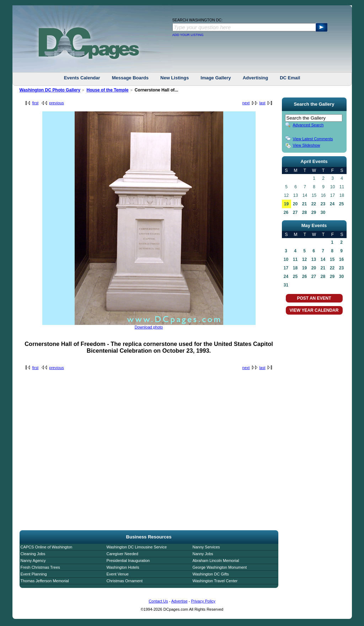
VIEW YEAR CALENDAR (314, 310)
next (246, 103)
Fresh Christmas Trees (40, 567)
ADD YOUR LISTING (188, 35)
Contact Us (158, 601)
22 (314, 204)
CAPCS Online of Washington (47, 547)
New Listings (175, 78)
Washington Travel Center (215, 581)
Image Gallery (216, 78)
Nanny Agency (33, 561)
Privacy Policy (203, 601)
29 (314, 212)
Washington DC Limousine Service (137, 547)
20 (295, 204)
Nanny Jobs (203, 554)
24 (332, 204)
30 (323, 212)
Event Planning (34, 574)
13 (314, 259)
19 (286, 204)
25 (341, 204)
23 (323, 204)
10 (286, 259)
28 (304, 212)
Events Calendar (82, 78)
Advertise (180, 601)
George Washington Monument (220, 567)
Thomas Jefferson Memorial (45, 581)
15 (332, 259)
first (36, 103)
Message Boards (130, 78)
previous (57, 103)
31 (286, 285)
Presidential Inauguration (128, 561)
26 (286, 212)
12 (304, 259)
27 (295, 212)
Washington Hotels (123, 567)
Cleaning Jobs (33, 554)
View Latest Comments (313, 139)
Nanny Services (206, 547)
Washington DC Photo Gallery (50, 90)
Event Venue (118, 574)
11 (295, 259)
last (262, 103)
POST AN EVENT (314, 298)
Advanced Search (308, 125)
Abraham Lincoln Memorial (216, 561)
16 (341, 259)
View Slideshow (307, 145)
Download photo (149, 327)
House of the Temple (107, 90)
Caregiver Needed (122, 554)
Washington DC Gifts (211, 574)
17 (286, 268)
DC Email (290, 78)
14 (323, 259)
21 (304, 204)
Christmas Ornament (125, 581)
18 (295, 268)
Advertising (256, 78)
